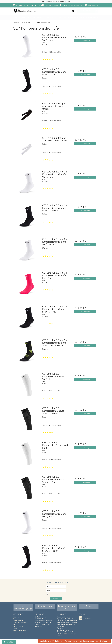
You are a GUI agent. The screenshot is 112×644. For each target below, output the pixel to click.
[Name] (56, 587)
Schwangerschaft (39, 17)
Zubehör (82, 17)
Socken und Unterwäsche (53, 17)
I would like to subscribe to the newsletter (58, 594)
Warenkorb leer (89, 11)
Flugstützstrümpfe (73, 17)
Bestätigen (56, 598)
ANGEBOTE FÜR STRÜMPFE (93, 17)
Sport (64, 17)
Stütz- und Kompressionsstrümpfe (22, 17)
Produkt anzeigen (85, 40)
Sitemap (59, 636)
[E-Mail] (56, 590)
